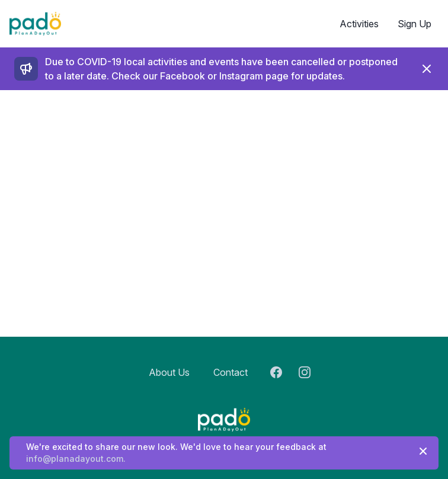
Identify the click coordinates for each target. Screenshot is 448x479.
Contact (231, 372)
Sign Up (415, 24)
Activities (359, 24)
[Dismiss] (427, 69)
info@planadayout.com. (76, 459)
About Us (169, 372)
